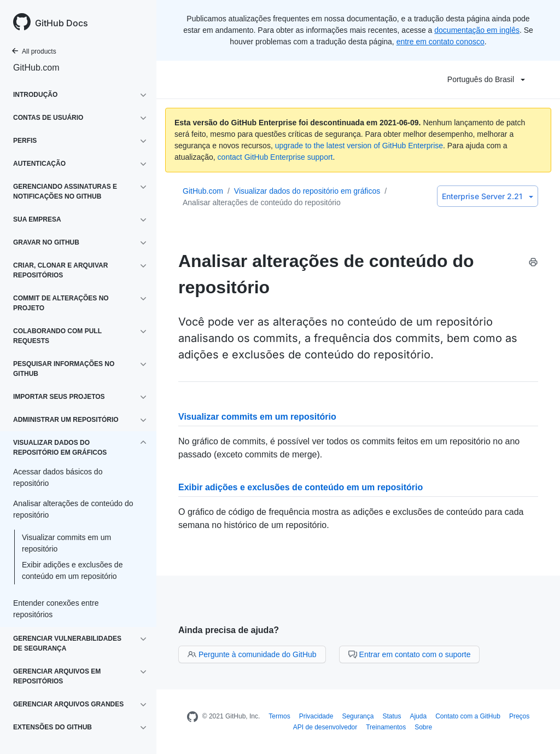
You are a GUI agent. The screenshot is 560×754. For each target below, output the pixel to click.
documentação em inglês (477, 30)
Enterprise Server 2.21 (488, 196)
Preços (519, 716)
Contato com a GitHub (468, 716)
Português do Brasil (486, 79)
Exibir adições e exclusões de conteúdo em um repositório (72, 570)
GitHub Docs (62, 23)
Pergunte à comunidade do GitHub (252, 654)
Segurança (358, 716)
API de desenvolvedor (325, 727)
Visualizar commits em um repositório (66, 543)
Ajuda (418, 716)
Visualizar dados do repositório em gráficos (307, 191)
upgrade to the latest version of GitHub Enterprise (359, 146)
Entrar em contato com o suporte (410, 654)
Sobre (423, 727)
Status (392, 716)
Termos (279, 716)
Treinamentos (386, 727)
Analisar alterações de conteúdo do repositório (262, 202)
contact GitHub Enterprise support (275, 157)
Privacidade (316, 716)
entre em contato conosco (441, 42)
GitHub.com (36, 68)
